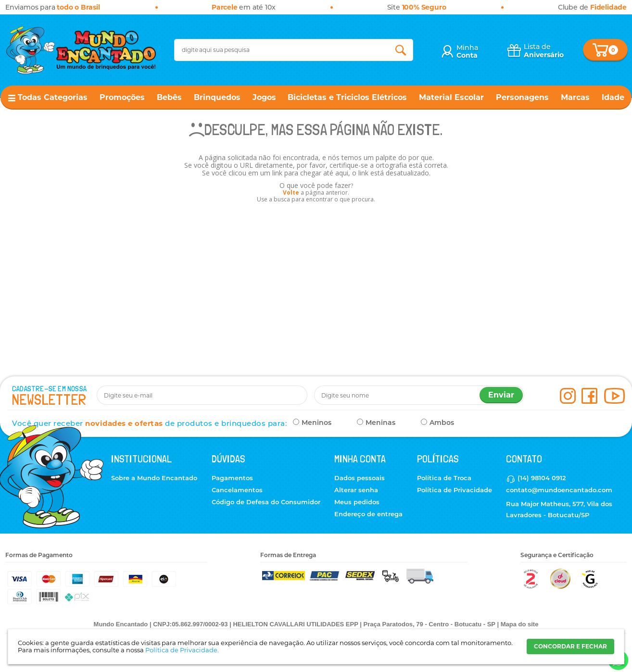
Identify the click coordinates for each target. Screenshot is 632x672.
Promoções (122, 97)
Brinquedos (217, 97)
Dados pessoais (360, 478)
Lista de (544, 51)
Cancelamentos (237, 490)
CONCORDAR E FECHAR (570, 646)
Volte (291, 193)
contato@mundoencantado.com (559, 490)
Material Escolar (451, 97)
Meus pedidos (357, 502)
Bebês (169, 97)
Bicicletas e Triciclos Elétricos (347, 97)
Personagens (522, 97)
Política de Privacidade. (182, 650)
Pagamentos (232, 478)
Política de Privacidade (455, 490)
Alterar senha (356, 490)
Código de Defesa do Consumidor (266, 502)
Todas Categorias (53, 97)
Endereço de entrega (368, 514)
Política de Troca (444, 478)
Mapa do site (520, 624)
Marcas (575, 97)
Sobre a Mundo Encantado (154, 478)
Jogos (264, 97)
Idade (613, 97)
